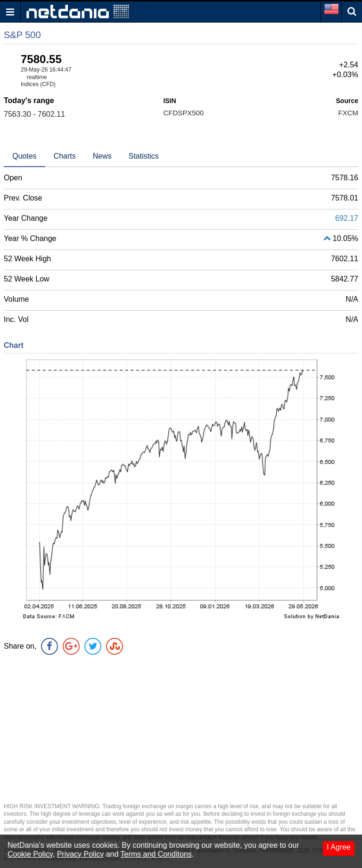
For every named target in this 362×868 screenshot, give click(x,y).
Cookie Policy (30, 854)
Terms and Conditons (156, 854)
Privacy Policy (81, 854)
